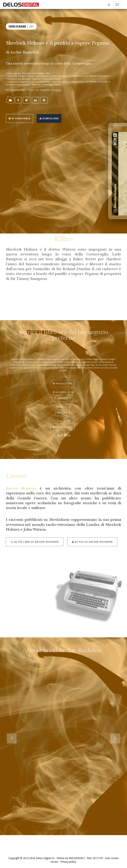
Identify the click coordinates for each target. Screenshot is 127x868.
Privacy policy (68, 862)
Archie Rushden (24, 52)
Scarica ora (49, 118)
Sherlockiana (17, 26)
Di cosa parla (20, 118)
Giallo (58, 90)
